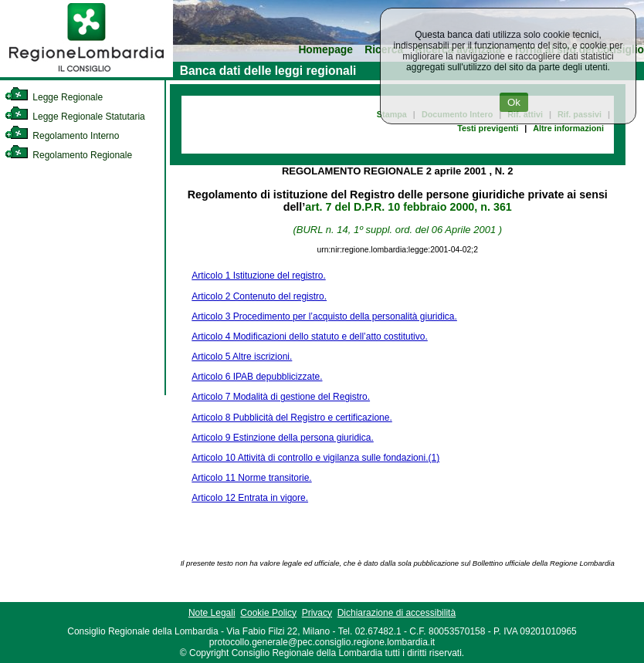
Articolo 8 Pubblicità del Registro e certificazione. (291, 418)
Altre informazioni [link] (568, 128)
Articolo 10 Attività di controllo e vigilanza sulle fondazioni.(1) (315, 458)
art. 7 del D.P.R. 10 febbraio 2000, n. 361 (408, 207)
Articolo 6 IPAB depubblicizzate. (257, 377)
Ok (514, 102)
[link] (86, 74)
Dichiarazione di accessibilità (397, 613)
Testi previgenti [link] (488, 128)
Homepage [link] (325, 50)
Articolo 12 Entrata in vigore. (250, 498)
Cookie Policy (268, 613)
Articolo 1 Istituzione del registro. (258, 276)
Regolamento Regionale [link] (68, 155)
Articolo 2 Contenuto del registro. (259, 296)
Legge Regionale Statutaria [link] (75, 117)
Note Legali (212, 613)
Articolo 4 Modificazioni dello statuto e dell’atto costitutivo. (310, 337)
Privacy (317, 613)
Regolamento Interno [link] (62, 136)
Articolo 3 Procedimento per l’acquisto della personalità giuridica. (324, 316)
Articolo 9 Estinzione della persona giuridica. (282, 438)
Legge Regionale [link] (54, 97)
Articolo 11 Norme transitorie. (251, 478)
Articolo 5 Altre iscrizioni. (242, 357)
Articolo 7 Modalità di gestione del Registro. (281, 397)
